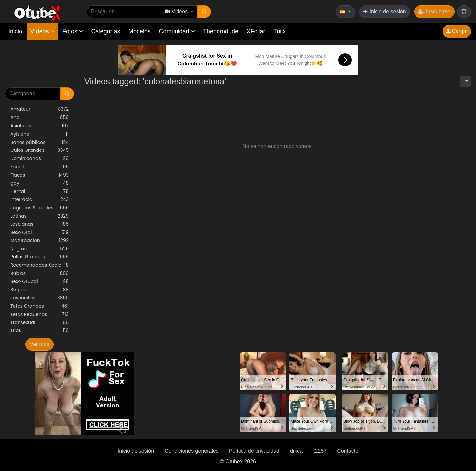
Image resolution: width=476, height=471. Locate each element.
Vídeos (42, 31)
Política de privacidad (254, 451)
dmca (296, 451)
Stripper (40, 290)
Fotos (73, 31)
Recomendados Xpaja (40, 265)
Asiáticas (40, 126)
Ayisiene (40, 134)
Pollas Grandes (40, 257)
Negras (40, 249)
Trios (40, 331)
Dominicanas (40, 159)
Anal (40, 118)
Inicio (15, 31)
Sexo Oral (40, 232)
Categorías (105, 31)
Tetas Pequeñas (40, 314)
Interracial (40, 200)
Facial (40, 167)
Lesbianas (40, 224)
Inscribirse (434, 11)
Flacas (40, 175)
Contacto (348, 451)
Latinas (40, 216)
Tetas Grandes (40, 306)
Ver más (40, 344)
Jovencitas (40, 298)
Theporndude (221, 31)
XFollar (256, 31)
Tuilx (279, 31)
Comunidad (177, 31)
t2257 (320, 451)
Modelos (139, 31)
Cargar (457, 31)
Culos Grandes (40, 150)
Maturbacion (40, 241)
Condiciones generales (192, 451)
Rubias (40, 273)
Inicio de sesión (385, 11)
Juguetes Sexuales (40, 208)
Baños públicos (40, 142)
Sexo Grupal (40, 282)
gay (40, 183)
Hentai (40, 191)
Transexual (40, 323)
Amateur (40, 109)
